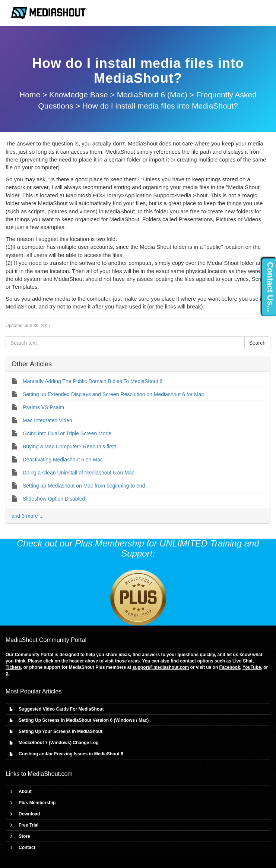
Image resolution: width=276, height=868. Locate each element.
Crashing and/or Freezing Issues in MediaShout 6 (71, 754)
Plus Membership (37, 803)
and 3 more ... (28, 516)
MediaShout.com (50, 774)
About (25, 792)
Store (24, 836)
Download (29, 814)
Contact (27, 847)
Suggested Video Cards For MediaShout (61, 709)
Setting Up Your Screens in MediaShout (61, 731)
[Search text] (125, 343)
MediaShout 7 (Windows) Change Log (59, 743)
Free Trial (28, 825)
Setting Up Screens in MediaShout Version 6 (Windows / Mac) (84, 720)
